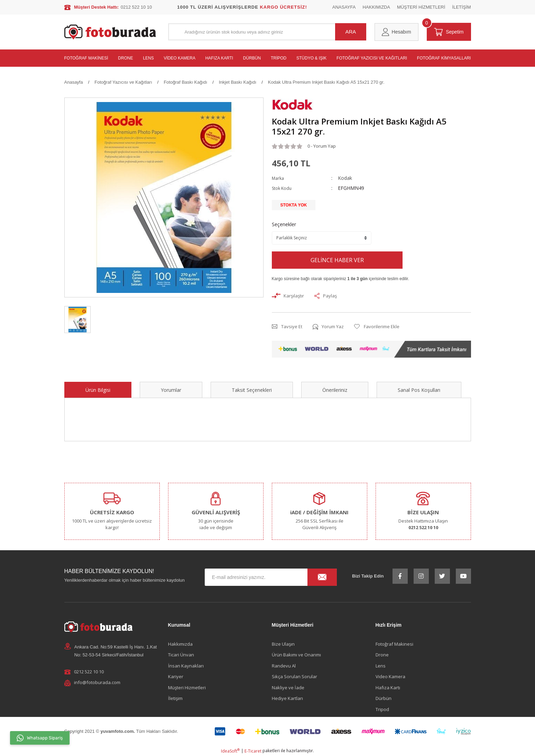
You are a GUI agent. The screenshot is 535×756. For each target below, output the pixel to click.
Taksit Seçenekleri (252, 390)
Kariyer (176, 676)
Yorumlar (171, 390)
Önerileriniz (335, 390)
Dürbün (384, 698)
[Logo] (110, 32)
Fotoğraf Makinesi (394, 644)
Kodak (345, 178)
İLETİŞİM (461, 7)
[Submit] (322, 577)
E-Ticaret (253, 751)
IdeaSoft (230, 751)
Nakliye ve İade (288, 688)
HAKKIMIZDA (376, 7)
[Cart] (449, 32)
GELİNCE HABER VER (337, 260)
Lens (381, 666)
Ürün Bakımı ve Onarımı (296, 655)
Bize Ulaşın (283, 644)
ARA (351, 32)
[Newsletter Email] (271, 577)
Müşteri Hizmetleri (187, 688)
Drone (382, 655)
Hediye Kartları (287, 698)
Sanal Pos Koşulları (419, 390)
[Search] (267, 32)
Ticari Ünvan (181, 655)
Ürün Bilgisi (98, 390)
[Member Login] (396, 32)
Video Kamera (390, 676)
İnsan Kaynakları (186, 666)
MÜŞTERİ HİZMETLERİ (421, 7)
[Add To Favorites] (377, 327)
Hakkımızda (180, 644)
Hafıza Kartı (388, 688)
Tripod (382, 709)
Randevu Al (284, 666)
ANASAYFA (344, 7)
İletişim (175, 698)
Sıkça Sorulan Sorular (294, 676)
